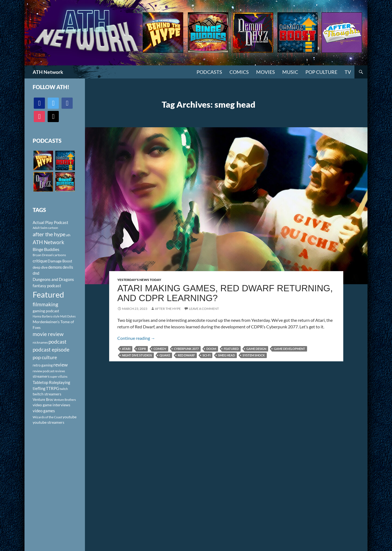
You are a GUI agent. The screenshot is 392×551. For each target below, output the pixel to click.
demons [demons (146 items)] (55, 267)
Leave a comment (204, 309)
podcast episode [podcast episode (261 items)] (51, 349)
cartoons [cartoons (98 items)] (59, 255)
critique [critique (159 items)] (40, 261)
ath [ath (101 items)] (68, 235)
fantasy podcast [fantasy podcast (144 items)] (47, 286)
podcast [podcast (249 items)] (57, 342)
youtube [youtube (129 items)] (70, 417)
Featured (231, 349)
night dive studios (137, 355)
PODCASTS (209, 72)
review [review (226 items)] (61, 365)
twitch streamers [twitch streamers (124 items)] (47, 394)
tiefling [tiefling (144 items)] (39, 388)
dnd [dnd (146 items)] (36, 273)
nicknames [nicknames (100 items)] (40, 342)
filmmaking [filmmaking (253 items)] (45, 304)
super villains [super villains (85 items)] (59, 376)
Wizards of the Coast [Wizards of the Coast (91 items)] (47, 417)
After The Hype (168, 309)
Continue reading (136, 338)
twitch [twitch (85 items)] (64, 389)
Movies (266, 72)
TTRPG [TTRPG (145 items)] (53, 388)
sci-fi (206, 355)
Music (290, 72)
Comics (239, 72)
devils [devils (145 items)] (68, 267)
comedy (160, 349)
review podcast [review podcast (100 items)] (43, 371)
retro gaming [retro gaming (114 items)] (43, 365)
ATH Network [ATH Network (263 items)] (48, 242)
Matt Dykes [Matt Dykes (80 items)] (68, 316)
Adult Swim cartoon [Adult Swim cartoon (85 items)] (45, 228)
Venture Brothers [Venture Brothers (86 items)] (65, 400)
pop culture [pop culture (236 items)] (45, 357)
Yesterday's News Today (139, 280)
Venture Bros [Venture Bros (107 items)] (43, 399)
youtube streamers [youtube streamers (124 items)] (48, 422)
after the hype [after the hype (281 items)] (49, 234)
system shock (254, 355)
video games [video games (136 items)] (44, 411)
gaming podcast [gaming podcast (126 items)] (46, 311)
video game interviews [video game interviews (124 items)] (51, 405)
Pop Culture (321, 72)
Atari (126, 349)
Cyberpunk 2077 (186, 349)
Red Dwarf (186, 355)
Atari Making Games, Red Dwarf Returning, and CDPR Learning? (225, 293)
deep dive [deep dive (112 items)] (40, 267)
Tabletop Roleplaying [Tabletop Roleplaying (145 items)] (51, 382)
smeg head (226, 355)
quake (165, 355)
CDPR (142, 349)
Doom (211, 349)
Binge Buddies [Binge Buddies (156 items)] (46, 249)
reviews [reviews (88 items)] (60, 371)
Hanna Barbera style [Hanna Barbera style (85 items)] (46, 316)
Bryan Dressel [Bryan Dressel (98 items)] (43, 255)
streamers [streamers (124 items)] (41, 376)
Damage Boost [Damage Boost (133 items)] (60, 261)
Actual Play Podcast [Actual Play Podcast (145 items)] (50, 222)
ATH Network (48, 72)
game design (256, 349)
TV (348, 72)
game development (290, 349)
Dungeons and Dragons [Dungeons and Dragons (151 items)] (53, 279)
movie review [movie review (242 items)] (48, 334)
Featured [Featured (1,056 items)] (48, 294)
